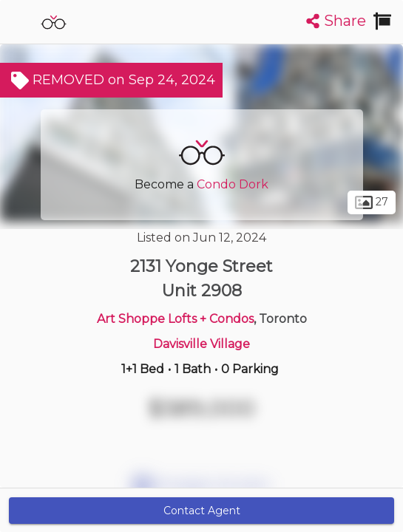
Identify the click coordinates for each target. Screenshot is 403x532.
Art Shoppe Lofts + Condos (175, 319)
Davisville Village (201, 344)
